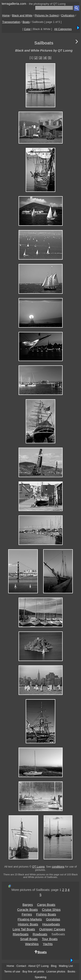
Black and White (22, 15)
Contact (21, 966)
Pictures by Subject (47, 15)
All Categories (63, 29)
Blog (54, 966)
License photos (56, 971)
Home (6, 15)
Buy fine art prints (33, 971)
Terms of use (12, 971)
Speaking (41, 977)
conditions (58, 867)
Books (71, 971)
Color (27, 29)
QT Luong (38, 867)
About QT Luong (38, 966)
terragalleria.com (14, 4)
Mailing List (66, 966)
